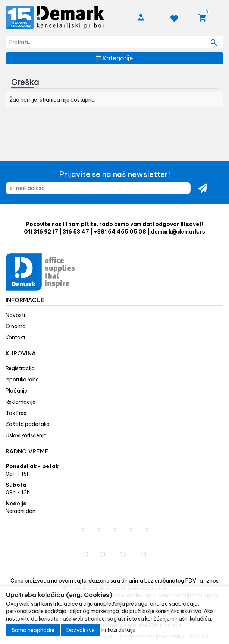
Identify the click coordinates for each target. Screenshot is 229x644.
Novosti (15, 315)
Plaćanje (16, 391)
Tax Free (16, 413)
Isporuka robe (22, 380)
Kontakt (15, 337)
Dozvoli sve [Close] (81, 630)
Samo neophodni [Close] (33, 630)
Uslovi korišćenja (26, 435)
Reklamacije (21, 402)
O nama (16, 326)
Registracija (20, 368)
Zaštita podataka (28, 424)
